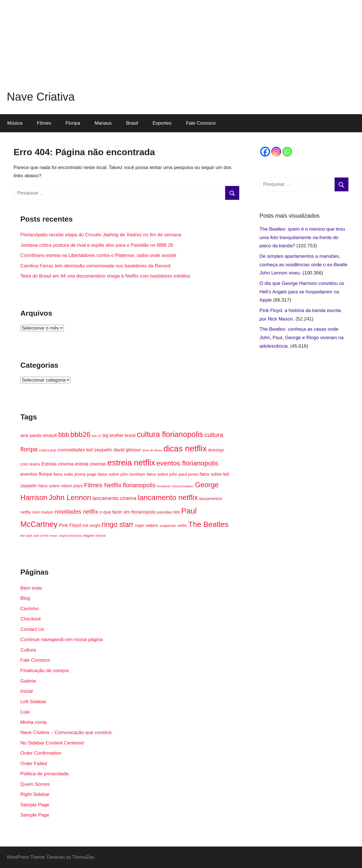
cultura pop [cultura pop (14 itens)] (47, 450)
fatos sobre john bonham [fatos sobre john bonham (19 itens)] (122, 474)
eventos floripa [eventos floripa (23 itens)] (36, 474)
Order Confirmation (41, 753)
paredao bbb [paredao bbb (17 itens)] (169, 512)
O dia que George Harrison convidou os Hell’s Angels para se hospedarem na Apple (302, 292)
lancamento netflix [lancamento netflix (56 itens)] (168, 497)
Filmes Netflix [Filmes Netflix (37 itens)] (103, 485)
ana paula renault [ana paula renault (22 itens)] (39, 435)
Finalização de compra (45, 671)
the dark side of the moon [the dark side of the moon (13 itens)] (39, 535)
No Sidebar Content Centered (52, 743)
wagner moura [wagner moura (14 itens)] (94, 536)
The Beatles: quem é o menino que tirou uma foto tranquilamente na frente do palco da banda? (302, 238)
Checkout (31, 619)
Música (15, 123)
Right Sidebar (35, 794)
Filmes (44, 123)
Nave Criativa (41, 97)
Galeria (28, 681)
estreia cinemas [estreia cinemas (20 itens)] (90, 464)
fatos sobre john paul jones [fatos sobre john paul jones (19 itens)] (173, 474)
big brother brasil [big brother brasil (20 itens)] (119, 435)
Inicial (26, 691)
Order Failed (34, 764)
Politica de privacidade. (45, 774)
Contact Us (32, 629)
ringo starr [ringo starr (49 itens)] (118, 524)
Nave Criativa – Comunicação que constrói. (67, 732)
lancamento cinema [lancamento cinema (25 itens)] (114, 498)
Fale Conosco (201, 123)
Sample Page (35, 805)
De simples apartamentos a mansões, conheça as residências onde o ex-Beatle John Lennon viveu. (304, 265)
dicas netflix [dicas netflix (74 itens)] (185, 448)
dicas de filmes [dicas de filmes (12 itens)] (152, 450)
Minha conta (34, 722)
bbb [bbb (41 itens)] (64, 435)
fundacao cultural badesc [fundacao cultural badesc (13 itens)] (175, 486)
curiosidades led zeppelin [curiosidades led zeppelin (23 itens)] (85, 450)
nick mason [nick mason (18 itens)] (43, 512)
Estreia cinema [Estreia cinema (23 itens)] (58, 464)
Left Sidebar (33, 702)
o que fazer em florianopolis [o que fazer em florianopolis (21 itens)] (128, 512)
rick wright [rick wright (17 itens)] (91, 525)
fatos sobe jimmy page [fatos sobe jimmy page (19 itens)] (75, 474)
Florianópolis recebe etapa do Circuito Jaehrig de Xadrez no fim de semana (101, 235)
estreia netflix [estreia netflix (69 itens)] (131, 463)
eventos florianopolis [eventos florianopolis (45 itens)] (187, 463)
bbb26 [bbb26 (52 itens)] (80, 434)
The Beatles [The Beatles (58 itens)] (208, 524)
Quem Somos (35, 784)
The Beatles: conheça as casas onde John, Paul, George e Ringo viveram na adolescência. (302, 338)
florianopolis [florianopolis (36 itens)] (139, 485)
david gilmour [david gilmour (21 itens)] (127, 450)
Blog (25, 598)
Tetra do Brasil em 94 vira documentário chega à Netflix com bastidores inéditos (105, 276)
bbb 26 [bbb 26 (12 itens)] (97, 436)
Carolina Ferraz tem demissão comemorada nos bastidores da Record (95, 266)
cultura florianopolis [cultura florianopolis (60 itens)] (170, 434)
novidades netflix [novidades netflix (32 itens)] (77, 511)
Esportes (162, 123)
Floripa (73, 123)
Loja (25, 712)
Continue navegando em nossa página (62, 639)
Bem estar (31, 588)
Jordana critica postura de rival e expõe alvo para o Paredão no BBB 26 (97, 245)
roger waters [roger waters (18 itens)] (146, 525)
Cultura (28, 650)
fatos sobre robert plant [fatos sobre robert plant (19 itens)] (60, 486)
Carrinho (30, 609)
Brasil (132, 123)
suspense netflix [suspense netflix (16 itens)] (173, 526)
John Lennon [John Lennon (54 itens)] (70, 497)
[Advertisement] (181, 40)
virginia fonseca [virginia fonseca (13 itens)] (70, 535)
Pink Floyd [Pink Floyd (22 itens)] (70, 525)
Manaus (103, 123)
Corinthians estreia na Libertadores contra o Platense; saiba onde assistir (98, 255)
